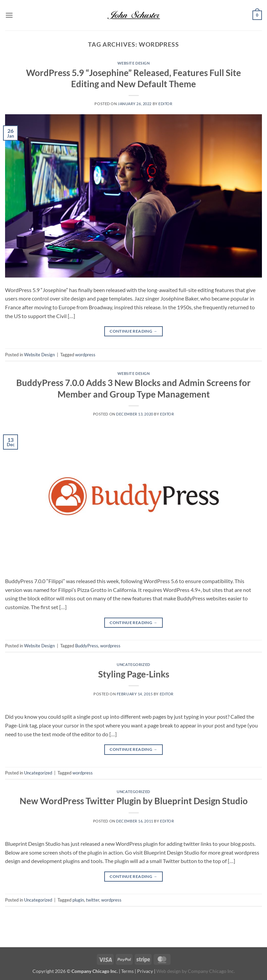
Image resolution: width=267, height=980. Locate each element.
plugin (78, 900)
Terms (127, 971)
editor (165, 104)
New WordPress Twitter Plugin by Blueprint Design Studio (134, 801)
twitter (93, 900)
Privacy (145, 971)
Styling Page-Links (134, 674)
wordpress (85, 355)
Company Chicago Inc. (211, 971)
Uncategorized (133, 664)
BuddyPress (87, 646)
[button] (9, 15)
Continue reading (133, 331)
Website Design (134, 63)
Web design (169, 971)
